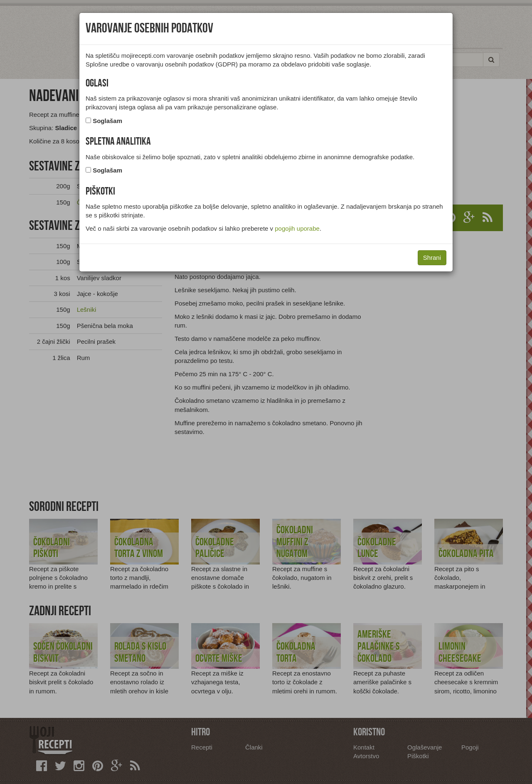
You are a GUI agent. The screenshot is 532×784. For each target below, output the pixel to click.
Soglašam (107, 121)
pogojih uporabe (297, 228)
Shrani (432, 258)
